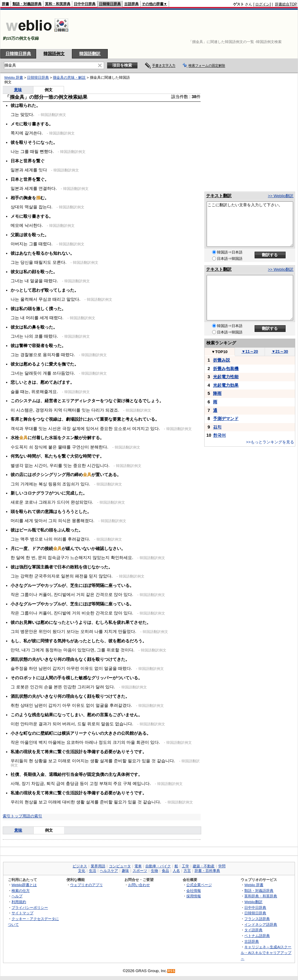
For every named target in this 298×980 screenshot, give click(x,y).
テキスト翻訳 (219, 196)
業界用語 (98, 866)
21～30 (280, 351)
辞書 (5, 4)
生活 (93, 871)
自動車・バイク (158, 866)
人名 (176, 871)
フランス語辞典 (257, 919)
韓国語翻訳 (90, 54)
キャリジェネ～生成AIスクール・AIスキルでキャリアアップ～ (266, 952)
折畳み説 (222, 360)
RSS (171, 971)
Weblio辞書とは (24, 885)
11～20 (250, 351)
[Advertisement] (278, 29)
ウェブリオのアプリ (86, 885)
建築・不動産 (204, 866)
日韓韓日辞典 (110, 4)
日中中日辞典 (85, 4)
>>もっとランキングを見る (270, 442)
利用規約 (19, 902)
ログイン (262, 4)
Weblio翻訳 (253, 902)
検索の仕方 (21, 891)
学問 (222, 866)
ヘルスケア (109, 871)
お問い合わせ (139, 885)
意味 (18, 830)
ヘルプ (17, 896)
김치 (217, 427)
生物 (154, 871)
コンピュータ (120, 866)
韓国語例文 (54, 54)
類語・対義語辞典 (27, 4)
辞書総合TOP (286, 4)
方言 (187, 871)
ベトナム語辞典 (257, 936)
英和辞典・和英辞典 (261, 896)
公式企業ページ (199, 885)
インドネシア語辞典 (261, 924)
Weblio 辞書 (254, 885)
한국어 (219, 435)
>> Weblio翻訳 (281, 196)
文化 (82, 871)
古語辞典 (131, 4)
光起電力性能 (226, 377)
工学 (185, 866)
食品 (165, 871)
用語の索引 (32, 816)
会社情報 (194, 891)
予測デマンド (226, 419)
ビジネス (80, 866)
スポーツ (140, 871)
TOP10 (219, 352)
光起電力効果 (226, 385)
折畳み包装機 (226, 369)
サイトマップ (22, 913)
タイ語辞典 (253, 930)
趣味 (125, 871)
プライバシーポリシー (30, 907)
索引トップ (13, 816)
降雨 (217, 393)
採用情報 (194, 896)
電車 (138, 866)
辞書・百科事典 (207, 871)
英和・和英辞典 (58, 4)
